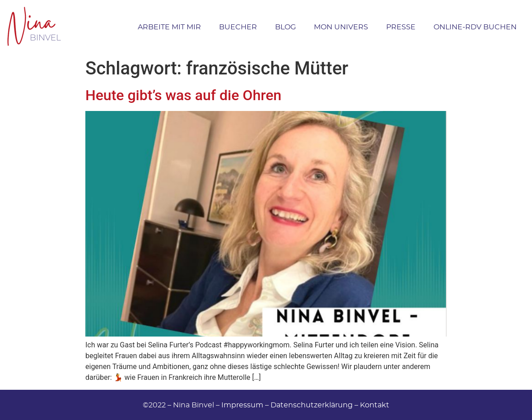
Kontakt (375, 405)
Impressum (242, 405)
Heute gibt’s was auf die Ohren (183, 95)
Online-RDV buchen (475, 27)
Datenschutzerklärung (312, 405)
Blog (285, 27)
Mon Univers (341, 27)
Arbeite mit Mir (169, 27)
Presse (401, 27)
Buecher (238, 27)
